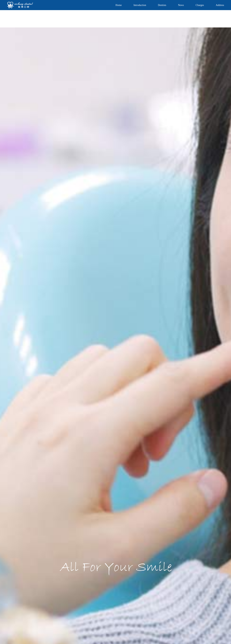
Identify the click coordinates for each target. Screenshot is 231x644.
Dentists (162, 5)
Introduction (140, 5)
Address (220, 5)
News (181, 5)
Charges (200, 5)
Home (119, 5)
